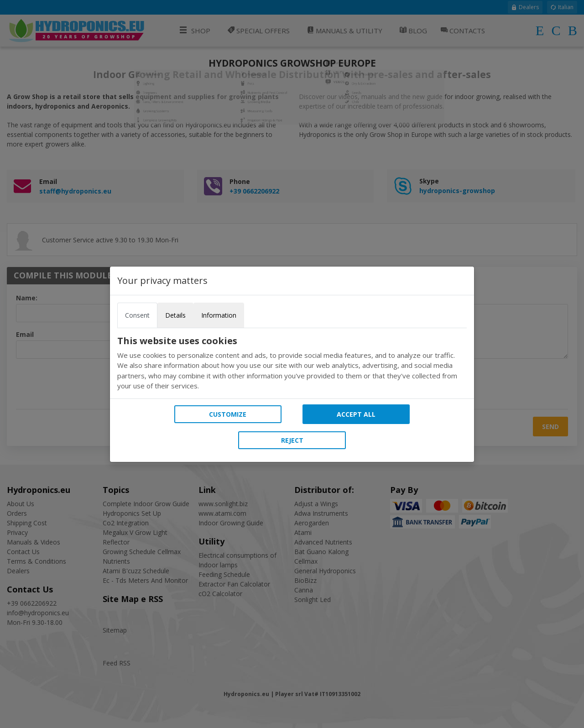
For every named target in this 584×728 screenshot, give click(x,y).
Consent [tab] (137, 315)
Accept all (356, 414)
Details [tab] (175, 315)
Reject (292, 440)
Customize (228, 414)
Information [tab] (219, 315)
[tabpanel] (292, 363)
